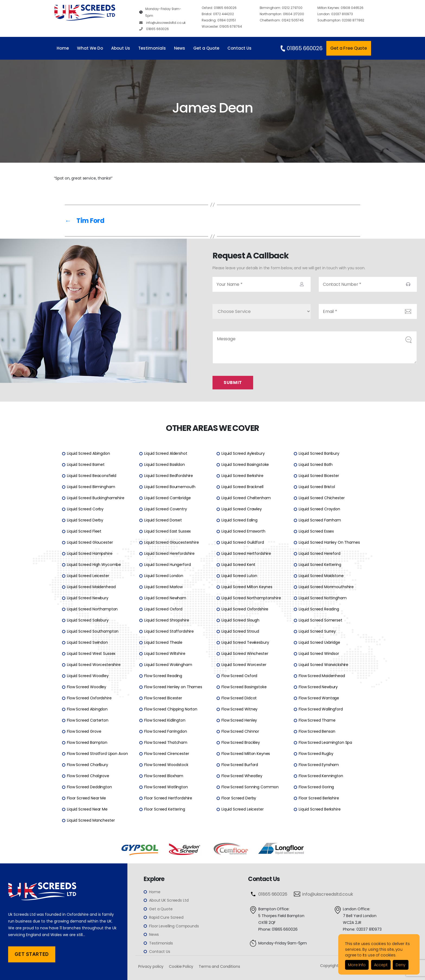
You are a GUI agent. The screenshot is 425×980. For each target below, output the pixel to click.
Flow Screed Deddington (89, 787)
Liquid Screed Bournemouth (170, 487)
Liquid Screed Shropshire (167, 620)
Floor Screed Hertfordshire (168, 798)
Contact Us (239, 48)
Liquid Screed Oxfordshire (245, 609)
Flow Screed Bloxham (164, 776)
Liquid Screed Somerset (321, 620)
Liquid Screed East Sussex (168, 531)
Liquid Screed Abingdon (88, 454)
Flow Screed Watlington (166, 787)
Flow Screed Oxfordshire (89, 698)
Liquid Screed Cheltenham (246, 498)
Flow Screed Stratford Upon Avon (97, 754)
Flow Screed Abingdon (87, 709)
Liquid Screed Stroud (240, 632)
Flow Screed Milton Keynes (246, 754)
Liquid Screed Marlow (163, 587)
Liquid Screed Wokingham (168, 665)
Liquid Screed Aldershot (166, 454)
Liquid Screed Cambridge (168, 498)
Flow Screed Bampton (87, 743)
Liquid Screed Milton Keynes (247, 587)
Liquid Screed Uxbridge (319, 643)
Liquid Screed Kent (238, 565)
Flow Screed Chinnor (240, 732)
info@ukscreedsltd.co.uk (162, 23)
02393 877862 (341, 20)
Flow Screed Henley (239, 720)
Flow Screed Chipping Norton (171, 709)
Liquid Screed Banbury (319, 454)
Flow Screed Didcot (239, 698)
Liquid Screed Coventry (166, 509)
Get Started (32, 954)
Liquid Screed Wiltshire (165, 654)
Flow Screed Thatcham (166, 743)
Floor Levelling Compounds (174, 926)
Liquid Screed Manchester (91, 821)
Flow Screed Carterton (88, 720)
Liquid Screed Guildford (243, 543)
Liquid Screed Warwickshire (323, 665)
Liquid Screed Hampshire (90, 554)
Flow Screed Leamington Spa (325, 743)
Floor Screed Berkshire (319, 798)
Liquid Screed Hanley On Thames (329, 543)
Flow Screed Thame (317, 720)
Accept (381, 965)
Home (63, 48)
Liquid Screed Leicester (88, 576)
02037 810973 (335, 14)
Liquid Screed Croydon (319, 509)
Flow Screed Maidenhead (322, 676)
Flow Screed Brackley (241, 743)
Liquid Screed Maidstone (321, 576)
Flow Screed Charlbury (88, 765)
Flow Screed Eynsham (319, 765)
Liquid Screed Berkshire (242, 476)
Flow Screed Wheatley (242, 776)
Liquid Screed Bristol (317, 487)
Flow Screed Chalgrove (88, 776)
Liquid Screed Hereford (320, 554)
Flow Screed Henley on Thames (173, 687)
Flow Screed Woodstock (166, 765)
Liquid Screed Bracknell (242, 487)
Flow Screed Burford (240, 765)
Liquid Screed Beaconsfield (92, 476)
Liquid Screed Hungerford (167, 565)
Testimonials (152, 48)
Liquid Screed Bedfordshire (169, 476)
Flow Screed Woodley (87, 687)
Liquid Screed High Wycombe (94, 565)
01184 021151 (219, 20)
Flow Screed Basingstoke (244, 687)
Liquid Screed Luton (239, 576)
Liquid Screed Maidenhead (91, 587)
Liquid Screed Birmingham (91, 487)
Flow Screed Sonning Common (250, 787)
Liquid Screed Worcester (244, 665)
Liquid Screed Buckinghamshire (96, 498)
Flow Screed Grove (84, 732)
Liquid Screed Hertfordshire (246, 554)
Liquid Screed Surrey (317, 632)
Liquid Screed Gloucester (90, 543)
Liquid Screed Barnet (86, 465)
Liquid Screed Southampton (93, 632)
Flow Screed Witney (239, 709)
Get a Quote (206, 48)
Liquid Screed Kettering (320, 565)
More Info (357, 965)
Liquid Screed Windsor (319, 654)
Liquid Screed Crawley (242, 509)
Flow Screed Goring (316, 787)
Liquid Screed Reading (319, 609)
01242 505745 (282, 20)
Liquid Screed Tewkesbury (245, 643)
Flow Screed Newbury (318, 687)
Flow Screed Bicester (163, 698)
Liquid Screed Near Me (87, 809)
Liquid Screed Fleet (84, 531)
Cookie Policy (181, 966)
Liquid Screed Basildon (165, 465)
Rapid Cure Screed (166, 918)
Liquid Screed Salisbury (88, 620)
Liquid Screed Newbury (88, 598)
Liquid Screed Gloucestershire (172, 543)
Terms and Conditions (219, 966)
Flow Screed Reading (163, 676)
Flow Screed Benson (317, 732)
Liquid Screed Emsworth (243, 531)
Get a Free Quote (349, 48)
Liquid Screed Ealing (239, 520)
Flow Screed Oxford (239, 676)
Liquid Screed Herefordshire (169, 554)
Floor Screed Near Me (86, 798)
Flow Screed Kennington (321, 776)
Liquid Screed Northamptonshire (251, 598)
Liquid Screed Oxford (163, 609)
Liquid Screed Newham (165, 598)
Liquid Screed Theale (163, 643)
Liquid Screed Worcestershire (94, 665)
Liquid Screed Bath (316, 465)
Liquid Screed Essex (316, 531)
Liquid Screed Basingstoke (245, 465)
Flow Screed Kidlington (165, 720)
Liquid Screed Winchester (245, 654)
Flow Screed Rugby (316, 754)
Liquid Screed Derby (85, 520)
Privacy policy (151, 966)
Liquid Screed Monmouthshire (326, 587)
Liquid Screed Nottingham (323, 598)
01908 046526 (340, 8)
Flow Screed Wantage (319, 698)
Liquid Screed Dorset (163, 520)
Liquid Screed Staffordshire (169, 632)
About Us (121, 48)
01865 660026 (154, 29)
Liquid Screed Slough (240, 620)
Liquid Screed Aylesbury (243, 454)
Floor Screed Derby (239, 798)
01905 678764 (222, 26)
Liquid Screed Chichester (322, 498)
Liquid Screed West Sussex (91, 654)
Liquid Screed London (164, 576)
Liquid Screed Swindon (87, 643)
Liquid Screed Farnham (320, 520)
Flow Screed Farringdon (166, 732)
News (180, 48)
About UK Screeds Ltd (169, 901)
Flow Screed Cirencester (167, 754)
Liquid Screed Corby (85, 509)
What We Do (90, 48)
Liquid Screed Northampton (92, 609)
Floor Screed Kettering (165, 809)
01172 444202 (218, 14)
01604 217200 (282, 14)
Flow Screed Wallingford (321, 709)
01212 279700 (281, 8)
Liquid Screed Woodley (88, 676)
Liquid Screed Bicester (319, 476)
